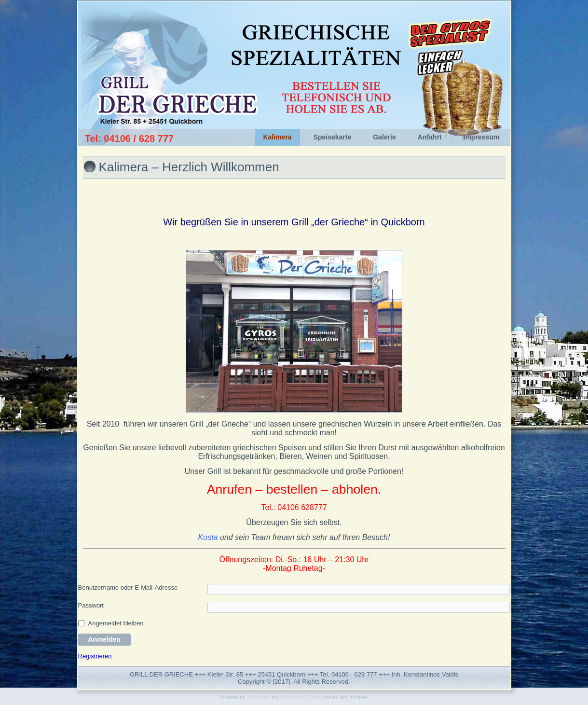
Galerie (384, 137)
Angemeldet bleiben (116, 623)
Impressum (482, 137)
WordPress (258, 698)
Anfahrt (430, 137)
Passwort (91, 605)
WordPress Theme (301, 698)
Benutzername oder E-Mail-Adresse (128, 587)
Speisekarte (333, 137)
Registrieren (95, 656)
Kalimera (277, 137)
